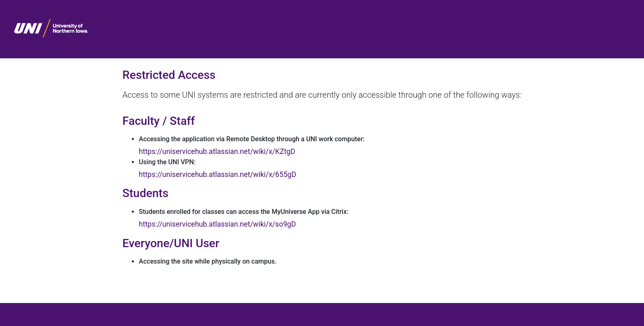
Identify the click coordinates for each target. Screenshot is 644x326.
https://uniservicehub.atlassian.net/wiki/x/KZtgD (217, 152)
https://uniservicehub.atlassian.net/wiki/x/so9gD (217, 224)
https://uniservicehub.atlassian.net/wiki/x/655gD (217, 174)
